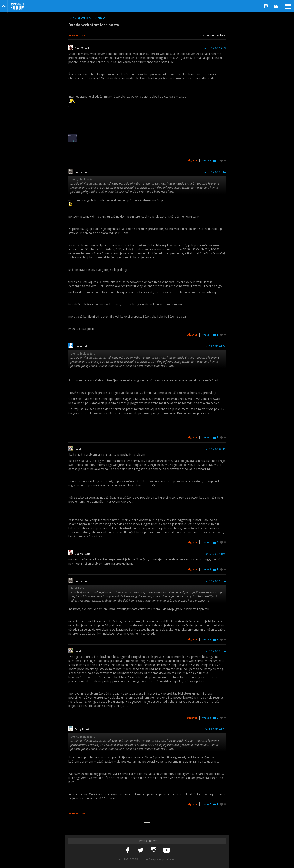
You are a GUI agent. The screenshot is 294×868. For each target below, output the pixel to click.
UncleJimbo (82, 346)
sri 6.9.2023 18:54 (215, 581)
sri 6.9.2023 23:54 (215, 651)
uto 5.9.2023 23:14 (215, 172)
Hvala (206, 161)
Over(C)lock (82, 48)
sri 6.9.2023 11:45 (215, 554)
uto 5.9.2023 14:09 (215, 48)
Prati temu (207, 35)
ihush (78, 449)
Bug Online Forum (18, 6)
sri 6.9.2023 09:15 (215, 449)
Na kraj (221, 35)
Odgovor (192, 161)
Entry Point (82, 729)
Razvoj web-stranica (87, 18)
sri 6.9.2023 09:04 (215, 346)
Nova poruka (77, 35)
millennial (81, 172)
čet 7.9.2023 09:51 (215, 729)
